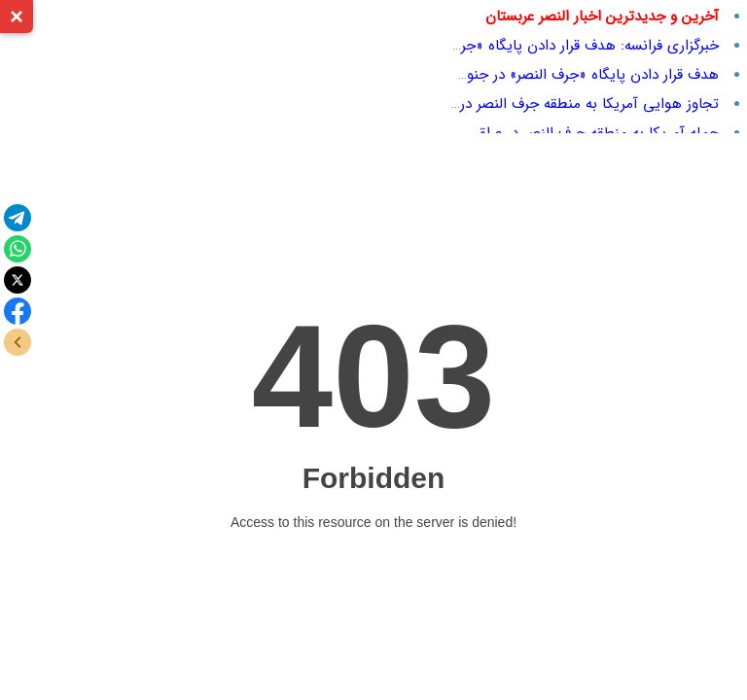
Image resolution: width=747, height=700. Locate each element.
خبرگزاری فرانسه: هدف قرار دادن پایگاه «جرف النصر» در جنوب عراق (519, 46)
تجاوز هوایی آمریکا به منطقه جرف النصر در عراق (574, 104)
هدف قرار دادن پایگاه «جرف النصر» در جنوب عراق (571, 75)
